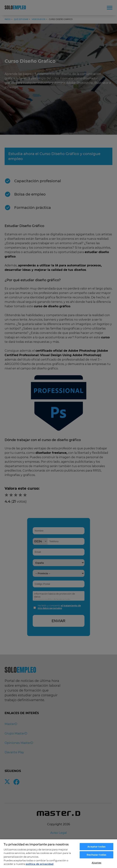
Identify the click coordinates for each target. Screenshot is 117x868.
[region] (58, 853)
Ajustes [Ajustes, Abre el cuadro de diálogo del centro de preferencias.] (96, 863)
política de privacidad (40, 864)
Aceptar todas (96, 847)
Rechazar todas (97, 855)
